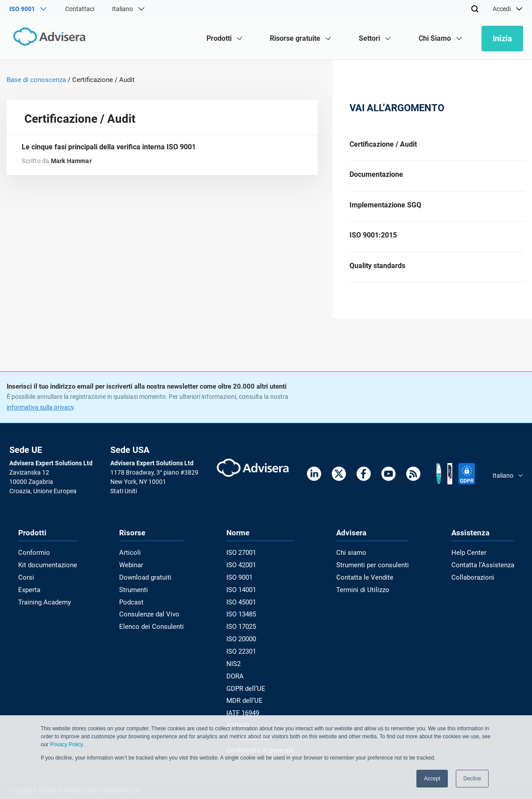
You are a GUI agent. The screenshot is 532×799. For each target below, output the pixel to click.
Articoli (131, 561)
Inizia (502, 38)
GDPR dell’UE (247, 690)
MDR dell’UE (245, 702)
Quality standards (377, 273)
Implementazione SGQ (385, 209)
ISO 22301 (243, 655)
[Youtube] (388, 484)
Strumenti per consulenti (373, 573)
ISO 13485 (243, 620)
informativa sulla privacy (40, 416)
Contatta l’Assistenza (485, 573)
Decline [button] (472, 779)
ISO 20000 (243, 643)
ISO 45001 (243, 608)
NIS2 (235, 667)
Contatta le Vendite (366, 585)
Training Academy (43, 608)
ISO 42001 (243, 573)
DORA (237, 679)
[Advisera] (48, 38)
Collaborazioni (476, 585)
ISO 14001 (243, 596)
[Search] (475, 9)
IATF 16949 (244, 714)
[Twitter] (339, 484)
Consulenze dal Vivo (149, 620)
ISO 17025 (243, 631)
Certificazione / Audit (383, 145)
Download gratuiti (146, 585)
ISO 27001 (243, 561)
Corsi (25, 585)
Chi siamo (353, 561)
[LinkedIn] (314, 484)
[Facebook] (364, 484)
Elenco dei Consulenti (151, 631)
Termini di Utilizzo (363, 596)
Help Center (472, 561)
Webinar (133, 573)
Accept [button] (432, 779)
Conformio (33, 561)
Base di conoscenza (36, 80)
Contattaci (80, 9)
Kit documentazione (46, 573)
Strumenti (135, 596)
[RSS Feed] (413, 484)
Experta (29, 596)
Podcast (133, 608)
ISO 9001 (241, 585)
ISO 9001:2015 (373, 241)
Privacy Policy (66, 744)
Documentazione (376, 177)
